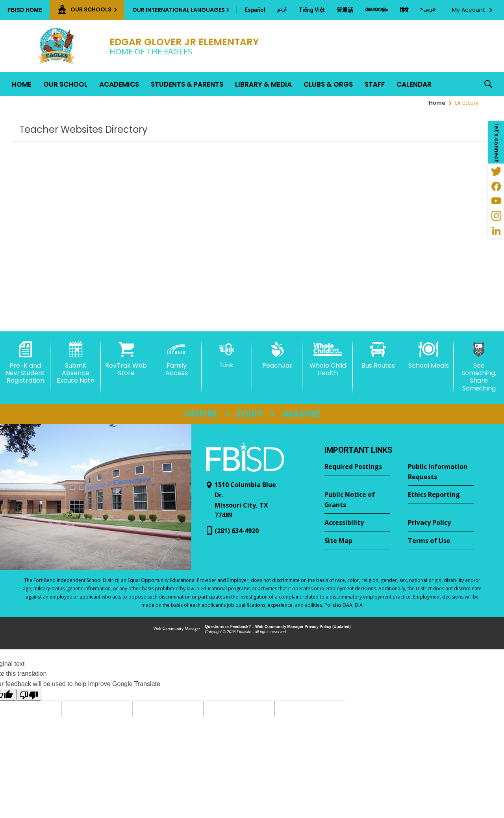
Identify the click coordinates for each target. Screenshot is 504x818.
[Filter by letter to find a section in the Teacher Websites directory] (491, 120)
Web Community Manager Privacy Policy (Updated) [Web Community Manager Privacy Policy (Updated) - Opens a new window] (303, 627)
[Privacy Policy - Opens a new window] (441, 523)
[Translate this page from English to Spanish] (255, 10)
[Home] (22, 84)
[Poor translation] (29, 695)
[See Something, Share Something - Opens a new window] (479, 367)
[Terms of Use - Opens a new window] (441, 541)
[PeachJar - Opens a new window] (277, 355)
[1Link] (227, 355)
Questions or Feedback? (228, 627)
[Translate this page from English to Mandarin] (345, 10)
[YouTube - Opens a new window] (496, 201)
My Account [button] (469, 10)
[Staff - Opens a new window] (375, 84)
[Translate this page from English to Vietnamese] (312, 10)
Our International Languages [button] (179, 10)
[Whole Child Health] (328, 359)
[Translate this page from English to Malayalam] (376, 9)
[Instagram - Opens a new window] (496, 216)
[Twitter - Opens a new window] (496, 171)
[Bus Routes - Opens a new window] (378, 355)
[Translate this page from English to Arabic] (428, 9)
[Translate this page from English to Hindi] (404, 10)
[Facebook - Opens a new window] (496, 186)
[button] (488, 84)
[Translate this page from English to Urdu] (282, 9)
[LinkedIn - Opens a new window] (496, 231)
